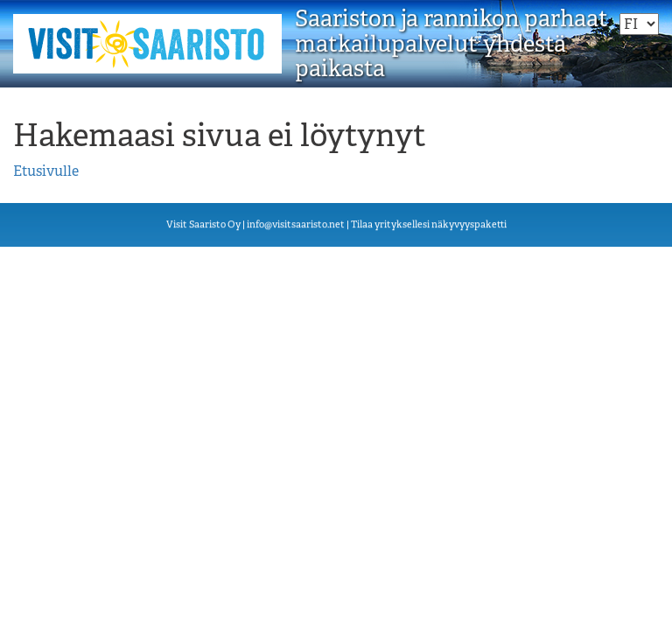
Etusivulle (46, 171)
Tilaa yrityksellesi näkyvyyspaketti (429, 225)
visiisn (296, 225)
